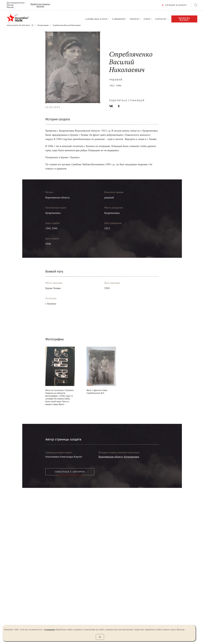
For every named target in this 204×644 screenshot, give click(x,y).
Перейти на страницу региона (40, 5)
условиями (49, 629)
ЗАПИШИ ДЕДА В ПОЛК (96, 19)
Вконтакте (111, 106)
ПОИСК (147, 19)
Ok (100, 637)
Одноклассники (119, 106)
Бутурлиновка (43, 25)
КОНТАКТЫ (161, 19)
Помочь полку (184, 19)
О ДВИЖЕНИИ (119, 19)
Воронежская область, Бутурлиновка (119, 457)
